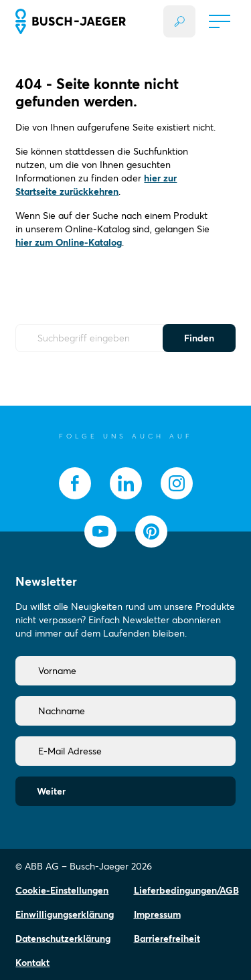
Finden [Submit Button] (199, 338)
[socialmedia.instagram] (177, 483)
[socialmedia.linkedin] (126, 483)
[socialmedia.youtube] (100, 532)
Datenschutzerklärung (63, 938)
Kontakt (32, 963)
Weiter (51, 791)
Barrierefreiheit (167, 938)
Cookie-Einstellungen (62, 890)
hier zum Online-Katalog (69, 242)
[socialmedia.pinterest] (151, 532)
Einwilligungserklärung (65, 914)
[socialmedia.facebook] (75, 483)
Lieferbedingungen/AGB (186, 890)
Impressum (157, 914)
